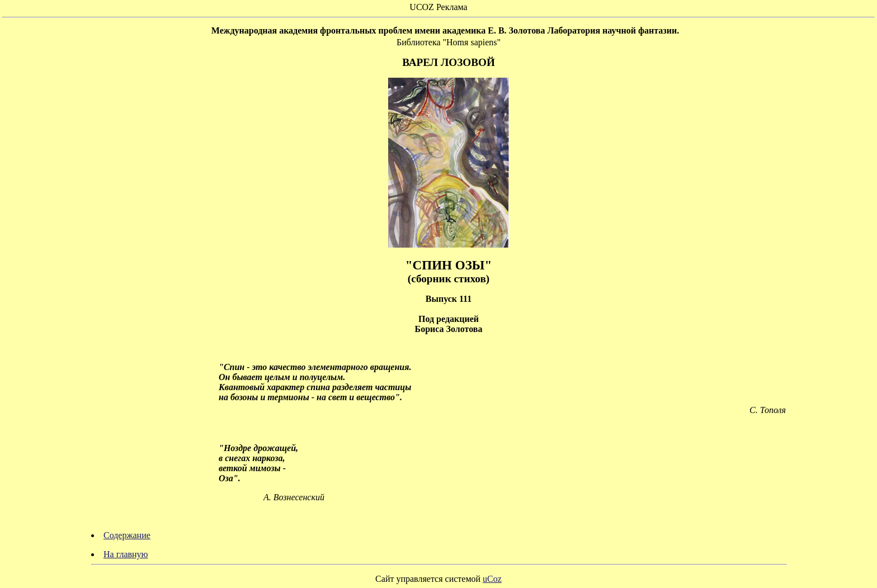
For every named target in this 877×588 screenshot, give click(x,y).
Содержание (127, 535)
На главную (126, 554)
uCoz (492, 579)
